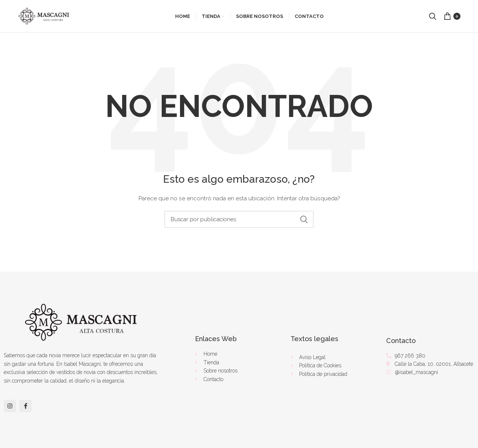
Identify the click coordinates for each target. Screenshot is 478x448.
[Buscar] (239, 220)
